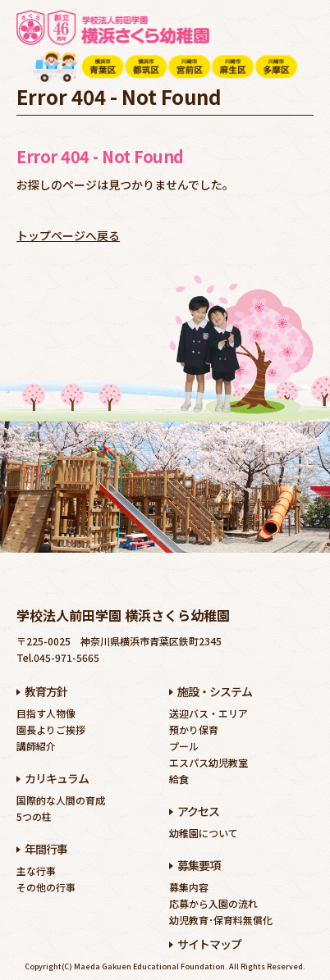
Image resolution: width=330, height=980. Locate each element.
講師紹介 (36, 746)
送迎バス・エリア (209, 713)
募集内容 (189, 887)
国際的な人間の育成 (61, 800)
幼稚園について (204, 833)
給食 (179, 779)
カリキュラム (57, 778)
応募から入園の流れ (213, 903)
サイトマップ (209, 944)
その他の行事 (46, 887)
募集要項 (199, 865)
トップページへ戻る (68, 235)
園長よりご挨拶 (51, 729)
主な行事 (36, 871)
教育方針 (46, 691)
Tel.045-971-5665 (58, 657)
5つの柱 (34, 816)
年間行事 (46, 849)
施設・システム (215, 691)
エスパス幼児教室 (209, 762)
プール (184, 746)
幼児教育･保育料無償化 (221, 920)
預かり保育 (194, 729)
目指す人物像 (46, 713)
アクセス (198, 811)
